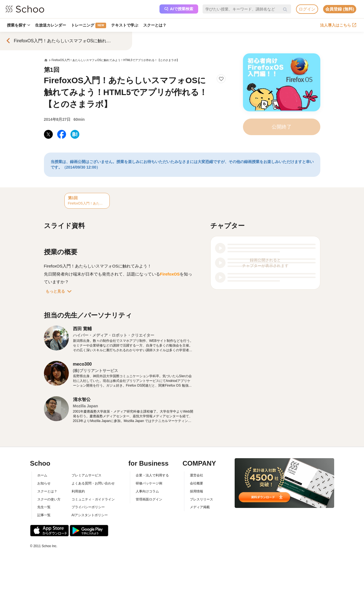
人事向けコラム (147, 491)
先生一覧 (44, 507)
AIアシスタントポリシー (90, 515)
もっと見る (60, 291)
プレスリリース (201, 499)
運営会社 (197, 475)
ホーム (42, 475)
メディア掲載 (200, 507)
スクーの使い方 (49, 499)
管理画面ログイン (149, 499)
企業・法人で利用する (152, 475)
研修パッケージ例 (149, 483)
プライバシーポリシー (88, 507)
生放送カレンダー (51, 25)
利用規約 (78, 491)
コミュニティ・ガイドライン (93, 499)
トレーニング (89, 25)
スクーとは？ (155, 25)
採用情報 (197, 491)
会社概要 (197, 483)
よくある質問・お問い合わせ (93, 483)
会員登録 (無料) (340, 9)
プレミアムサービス (87, 475)
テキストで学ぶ (125, 25)
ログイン (307, 9)
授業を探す (19, 25)
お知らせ (44, 483)
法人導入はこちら (338, 25)
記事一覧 (44, 515)
